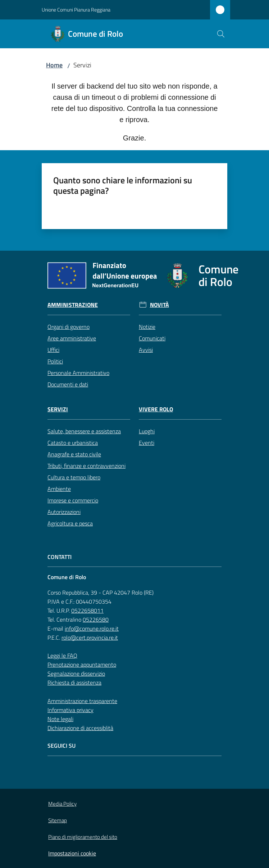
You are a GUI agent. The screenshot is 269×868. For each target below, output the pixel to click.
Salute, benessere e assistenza (84, 431)
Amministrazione (73, 305)
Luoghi (147, 431)
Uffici (53, 350)
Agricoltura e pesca (70, 523)
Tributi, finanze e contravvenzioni (86, 466)
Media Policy (62, 804)
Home (54, 65)
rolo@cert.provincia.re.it (90, 637)
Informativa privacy (70, 710)
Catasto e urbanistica (73, 443)
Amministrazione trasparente (82, 701)
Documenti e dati (68, 384)
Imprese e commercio (73, 500)
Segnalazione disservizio (76, 674)
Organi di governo (69, 327)
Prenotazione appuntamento (82, 665)
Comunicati (152, 338)
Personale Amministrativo (78, 373)
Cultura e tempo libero (74, 477)
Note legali (60, 719)
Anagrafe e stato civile (74, 454)
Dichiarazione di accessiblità (80, 728)
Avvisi (146, 350)
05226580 (96, 619)
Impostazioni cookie (72, 853)
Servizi (58, 409)
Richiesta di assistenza (74, 683)
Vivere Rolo (156, 409)
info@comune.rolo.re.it (92, 628)
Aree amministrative (72, 338)
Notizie (147, 327)
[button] (221, 34)
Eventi (147, 443)
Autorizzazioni (64, 512)
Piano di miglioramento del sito (83, 837)
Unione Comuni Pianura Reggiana (76, 10)
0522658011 (87, 610)
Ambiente (59, 489)
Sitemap (58, 820)
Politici (55, 361)
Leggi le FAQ (62, 656)
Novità (159, 305)
